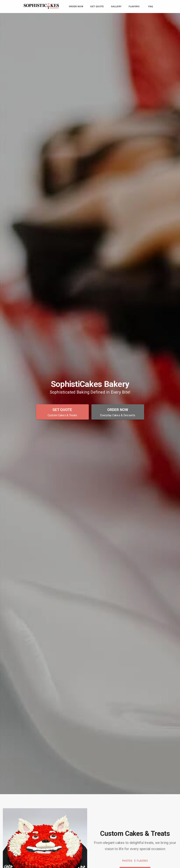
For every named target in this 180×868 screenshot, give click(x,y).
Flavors (134, 7)
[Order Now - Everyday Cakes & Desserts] (118, 412)
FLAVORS (142, 861)
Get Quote (97, 7)
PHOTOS (127, 861)
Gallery (116, 7)
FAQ (151, 7)
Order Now (76, 7)
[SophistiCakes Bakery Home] (41, 8)
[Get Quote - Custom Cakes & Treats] (62, 412)
